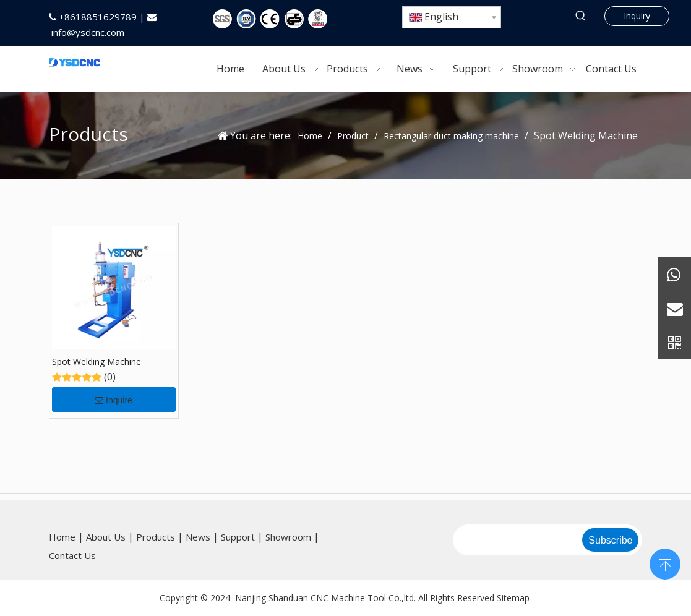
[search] (517, 540)
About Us (106, 537)
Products (156, 537)
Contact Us (72, 555)
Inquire (114, 400)
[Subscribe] (610, 540)
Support (238, 537)
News (198, 537)
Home (62, 537)
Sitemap (513, 598)
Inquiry (637, 16)
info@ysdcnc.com (88, 32)
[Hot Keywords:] (581, 16)
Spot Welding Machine (97, 361)
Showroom (288, 537)
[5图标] (270, 19)
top (665, 563)
